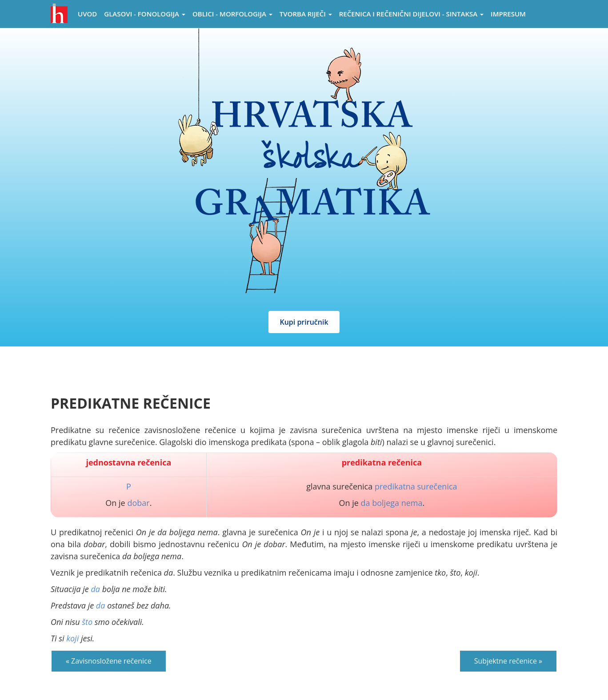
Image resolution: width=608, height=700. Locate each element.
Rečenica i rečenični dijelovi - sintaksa (411, 14)
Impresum (508, 14)
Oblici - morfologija (232, 14)
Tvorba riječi (306, 14)
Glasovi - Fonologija (145, 14)
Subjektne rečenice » (508, 661)
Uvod (87, 14)
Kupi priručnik (304, 322)
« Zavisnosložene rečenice (109, 661)
